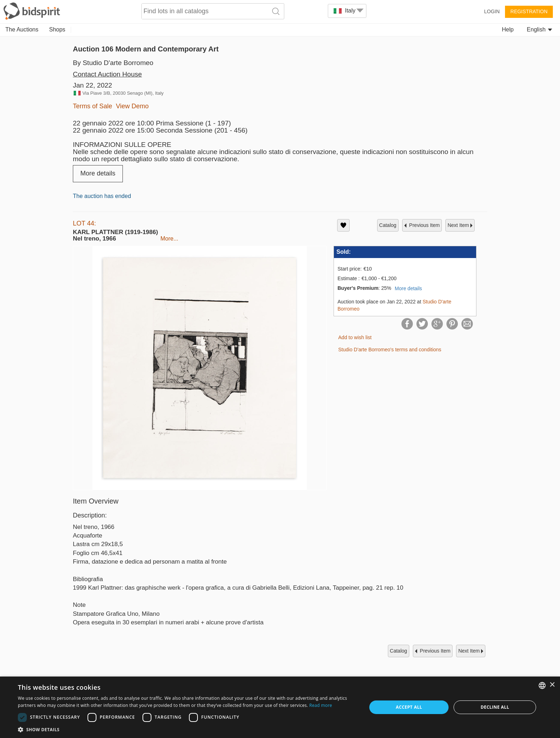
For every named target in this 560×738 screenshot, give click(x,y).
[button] (187, 729)
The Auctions (22, 29)
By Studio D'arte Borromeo (113, 63)
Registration (529, 11)
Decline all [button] (495, 707)
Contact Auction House (107, 74)
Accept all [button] (409, 707)
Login (492, 11)
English (539, 29)
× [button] (552, 685)
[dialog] (280, 707)
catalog (388, 225)
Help (508, 29)
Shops (57, 29)
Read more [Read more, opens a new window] (321, 705)
